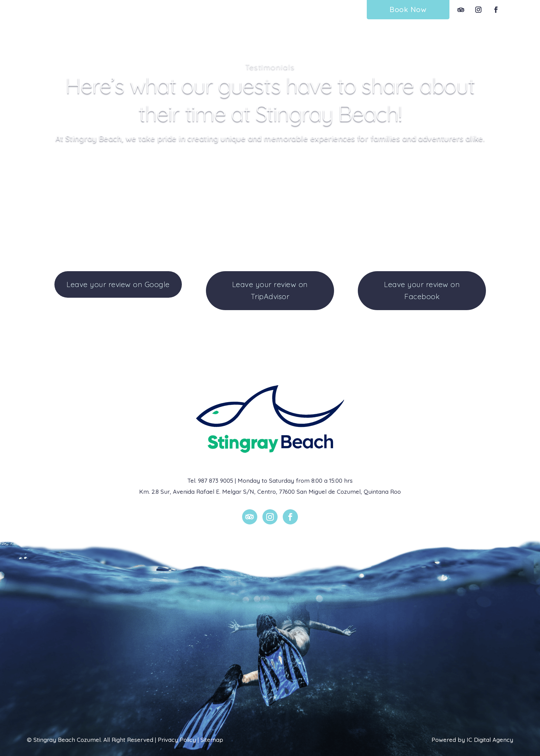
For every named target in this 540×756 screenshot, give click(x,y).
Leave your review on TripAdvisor (270, 290)
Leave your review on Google (118, 284)
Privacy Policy (177, 740)
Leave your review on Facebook (422, 290)
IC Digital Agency (490, 740)
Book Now (408, 9)
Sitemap (212, 740)
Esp (518, 9)
